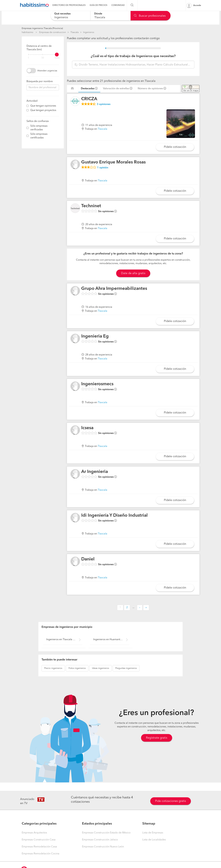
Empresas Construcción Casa (39, 840)
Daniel (88, 559)
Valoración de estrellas (116, 89)
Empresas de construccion (53, 32)
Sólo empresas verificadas (39, 128)
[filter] (43, 55)
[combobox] (71, 16)
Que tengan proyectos (43, 110)
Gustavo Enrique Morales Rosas (113, 162)
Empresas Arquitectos (34, 833)
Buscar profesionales (150, 16)
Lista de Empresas (153, 833)
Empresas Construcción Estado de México (106, 833)
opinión (103, 168)
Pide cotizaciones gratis (171, 801)
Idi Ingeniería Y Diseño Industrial (114, 516)
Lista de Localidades (154, 840)
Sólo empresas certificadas (39, 136)
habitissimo (28, 32)
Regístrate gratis (157, 738)
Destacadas (88, 89)
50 (43, 58)
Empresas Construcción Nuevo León (103, 847)
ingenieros (53, 668)
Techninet (91, 206)
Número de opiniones (150, 89)
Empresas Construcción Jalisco (100, 840)
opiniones (104, 104)
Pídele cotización (175, 147)
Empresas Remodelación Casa (39, 847)
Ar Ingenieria (95, 472)
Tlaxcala (74, 32)
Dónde (98, 14)
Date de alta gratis (133, 273)
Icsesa (87, 428)
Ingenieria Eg (95, 336)
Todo (57, 58)
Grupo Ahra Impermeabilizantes (114, 289)
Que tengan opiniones (43, 106)
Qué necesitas (62, 14)
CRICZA (89, 99)
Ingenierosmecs (97, 384)
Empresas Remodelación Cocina (41, 854)
